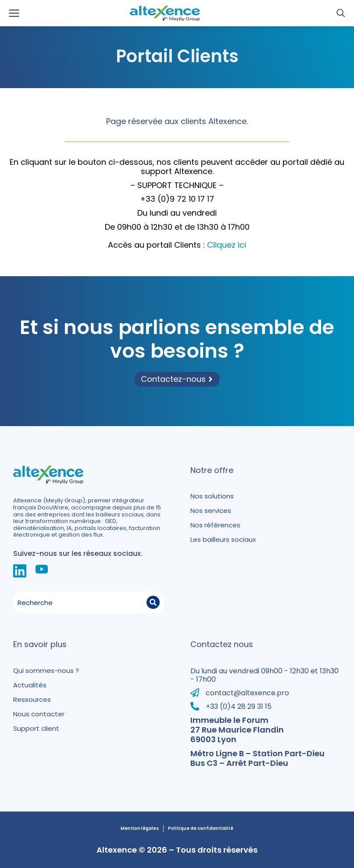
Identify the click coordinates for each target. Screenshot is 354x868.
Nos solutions (212, 496)
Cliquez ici (227, 245)
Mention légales (140, 829)
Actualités (30, 685)
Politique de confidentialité (201, 829)
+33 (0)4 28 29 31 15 (239, 706)
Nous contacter (39, 714)
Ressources (32, 699)
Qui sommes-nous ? (46, 671)
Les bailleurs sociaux (223, 539)
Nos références (215, 525)
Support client (36, 728)
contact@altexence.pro (247, 693)
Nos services (211, 510)
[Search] (153, 602)
